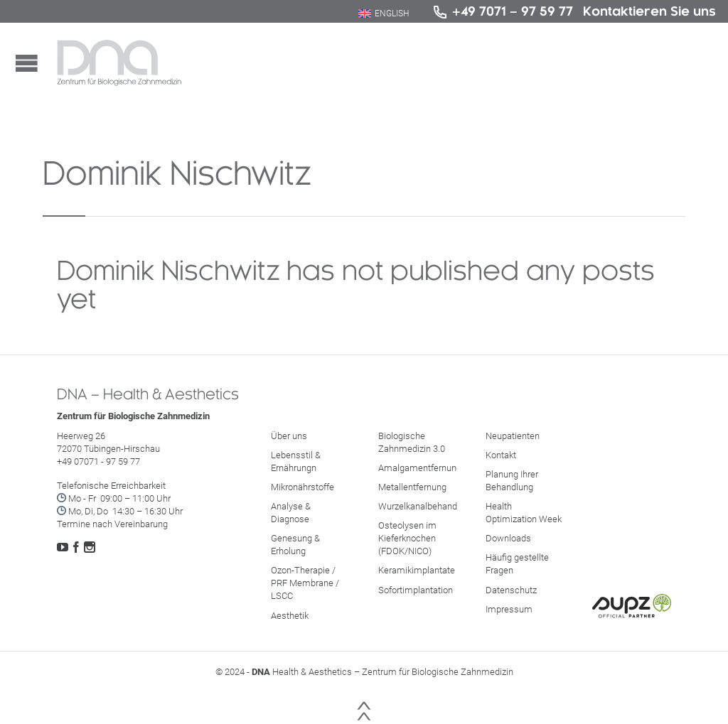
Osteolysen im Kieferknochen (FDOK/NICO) (407, 538)
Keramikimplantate (417, 570)
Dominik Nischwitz (177, 173)
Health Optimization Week (524, 513)
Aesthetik (290, 616)
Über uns (289, 436)
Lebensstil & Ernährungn (296, 461)
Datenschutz (511, 590)
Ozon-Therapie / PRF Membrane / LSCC (305, 583)
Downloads (508, 538)
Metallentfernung (412, 487)
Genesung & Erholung (295, 545)
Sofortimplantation (416, 590)
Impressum (509, 609)
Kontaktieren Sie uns (649, 11)
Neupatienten (513, 436)
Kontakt (501, 455)
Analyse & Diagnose (291, 513)
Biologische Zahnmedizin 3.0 (412, 442)
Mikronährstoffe (303, 487)
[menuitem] (384, 13)
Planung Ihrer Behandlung (512, 481)
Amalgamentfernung (420, 468)
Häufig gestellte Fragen (517, 564)
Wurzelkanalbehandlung (426, 506)
